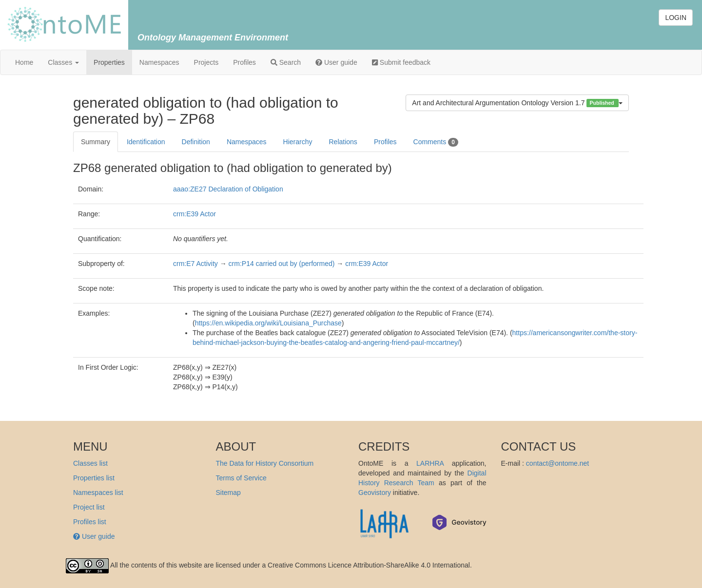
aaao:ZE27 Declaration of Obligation (228, 189)
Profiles (244, 62)
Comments (436, 142)
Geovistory (375, 493)
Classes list (90, 463)
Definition (196, 142)
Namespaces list (98, 493)
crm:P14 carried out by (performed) (282, 264)
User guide (336, 62)
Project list (89, 507)
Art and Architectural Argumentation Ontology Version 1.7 (517, 103)
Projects (206, 62)
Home (24, 62)
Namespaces (159, 62)
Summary (96, 142)
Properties (109, 62)
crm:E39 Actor (195, 214)
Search (286, 62)
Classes (63, 62)
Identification (146, 142)
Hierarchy (298, 142)
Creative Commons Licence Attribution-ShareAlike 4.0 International (369, 565)
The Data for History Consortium (265, 463)
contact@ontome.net (557, 463)
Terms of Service (241, 478)
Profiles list (90, 522)
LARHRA (430, 463)
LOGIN (676, 18)
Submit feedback (401, 62)
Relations (343, 142)
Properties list (94, 478)
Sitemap (228, 493)
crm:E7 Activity (195, 264)
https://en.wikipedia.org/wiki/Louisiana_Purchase (268, 323)
